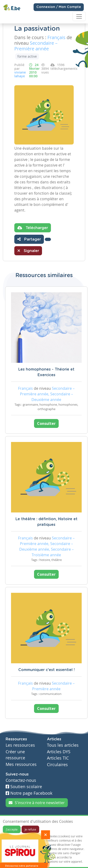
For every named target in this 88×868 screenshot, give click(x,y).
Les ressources (20, 745)
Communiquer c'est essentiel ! (46, 670)
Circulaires (57, 765)
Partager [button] (29, 239)
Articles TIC (58, 758)
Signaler (28, 251)
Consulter (46, 423)
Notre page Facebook (29, 793)
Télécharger (33, 228)
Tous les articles (63, 745)
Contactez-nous (21, 780)
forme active (27, 56)
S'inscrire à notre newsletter (37, 803)
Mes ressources (21, 764)
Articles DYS (59, 752)
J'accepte (12, 829)
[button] (48, 239)
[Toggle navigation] (79, 16)
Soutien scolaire (24, 787)
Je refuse (30, 829)
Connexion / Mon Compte (59, 7)
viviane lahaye (20, 74)
